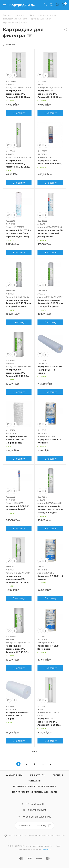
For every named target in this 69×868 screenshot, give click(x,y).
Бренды (58, 775)
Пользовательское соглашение (35, 786)
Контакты (34, 781)
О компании (14, 775)
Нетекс (47, 849)
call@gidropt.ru (37, 810)
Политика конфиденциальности (34, 792)
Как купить (38, 775)
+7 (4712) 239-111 (35, 804)
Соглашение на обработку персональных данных (37, 835)
